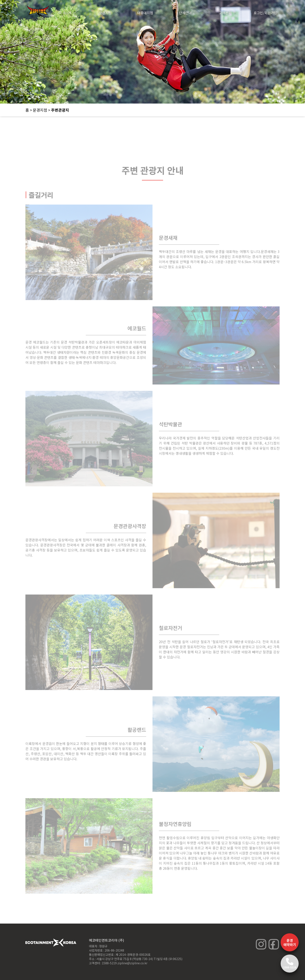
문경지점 (105, 13)
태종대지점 (145, 13)
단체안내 (185, 13)
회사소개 (65, 13)
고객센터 (225, 13)
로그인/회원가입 (265, 13)
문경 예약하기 (290, 942)
